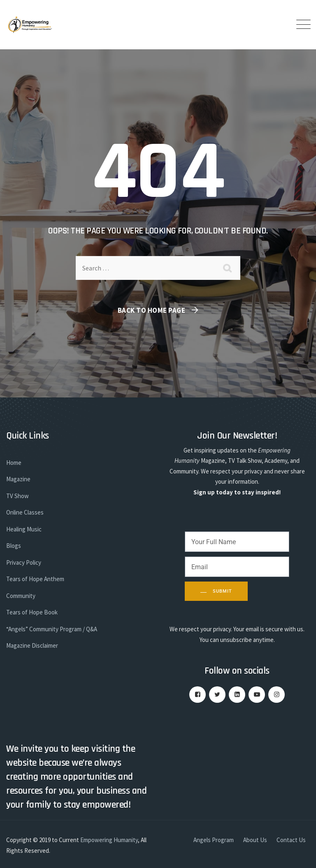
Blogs (14, 546)
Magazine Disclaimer (32, 645)
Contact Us (291, 840)
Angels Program (214, 840)
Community (21, 596)
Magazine (18, 479)
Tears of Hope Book (32, 612)
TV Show (17, 496)
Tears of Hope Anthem (35, 579)
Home (14, 463)
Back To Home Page (152, 310)
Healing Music (24, 529)
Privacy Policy (24, 562)
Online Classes (25, 512)
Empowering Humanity (109, 840)
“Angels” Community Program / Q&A (52, 629)
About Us (255, 840)
